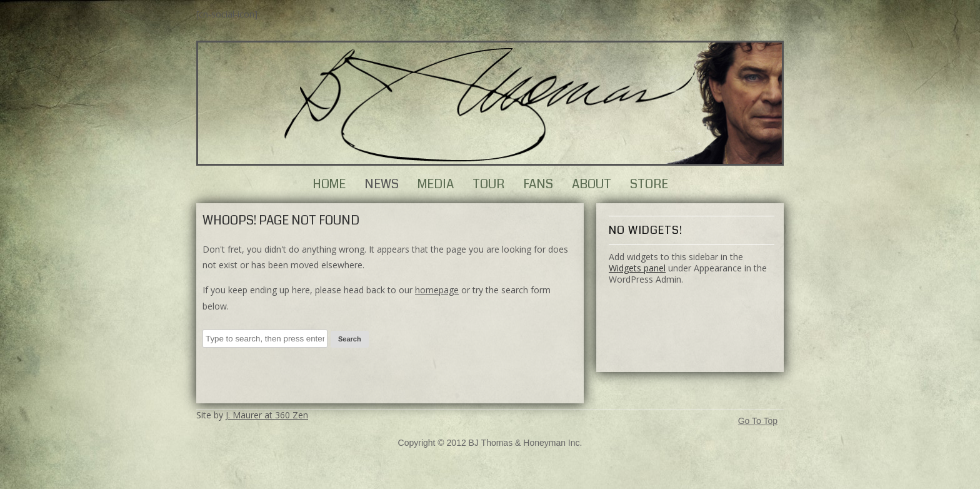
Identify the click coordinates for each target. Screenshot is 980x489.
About (592, 184)
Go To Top (758, 421)
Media (436, 184)
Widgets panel (637, 268)
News (382, 184)
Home (329, 184)
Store (649, 184)
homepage (437, 290)
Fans (538, 184)
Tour (488, 184)
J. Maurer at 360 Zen (267, 415)
